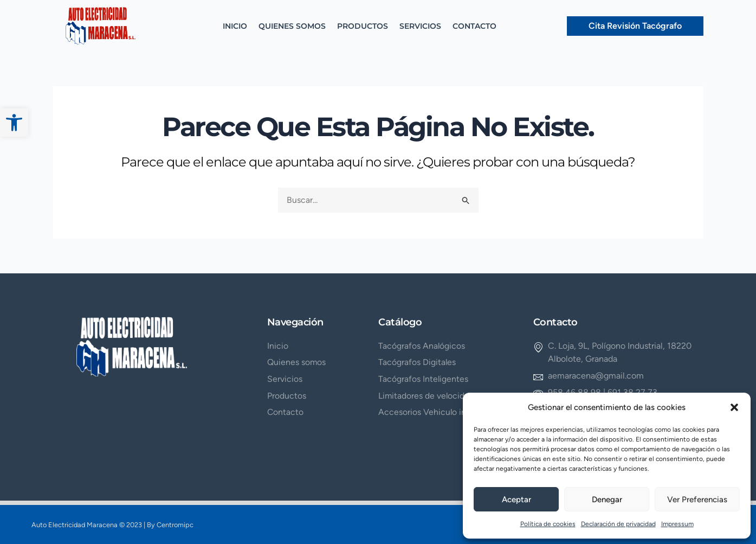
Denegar (607, 500)
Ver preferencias (697, 500)
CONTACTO (474, 26)
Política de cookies (548, 524)
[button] (14, 123)
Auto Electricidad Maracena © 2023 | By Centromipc (114, 525)
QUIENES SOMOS (292, 26)
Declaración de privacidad (618, 524)
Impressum (677, 524)
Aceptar (516, 500)
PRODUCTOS (363, 26)
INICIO (235, 26)
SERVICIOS (420, 26)
